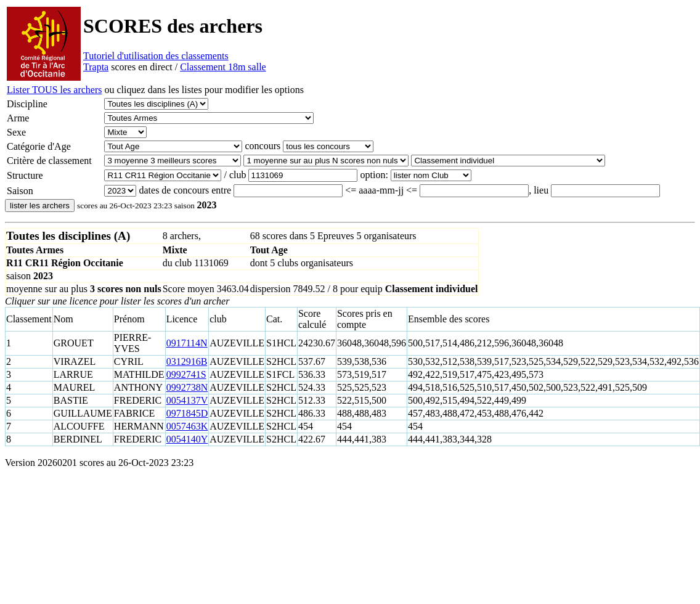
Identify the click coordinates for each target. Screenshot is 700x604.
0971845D (187, 413)
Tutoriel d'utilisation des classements (156, 56)
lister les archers (40, 206)
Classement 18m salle (223, 67)
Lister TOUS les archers (54, 90)
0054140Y (187, 439)
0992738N (187, 387)
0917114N (187, 343)
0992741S (186, 374)
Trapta (96, 67)
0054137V (187, 400)
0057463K (187, 426)
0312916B (187, 361)
